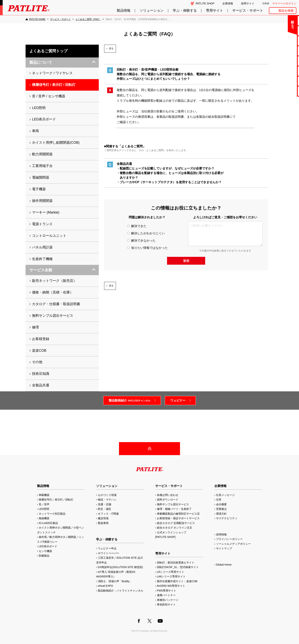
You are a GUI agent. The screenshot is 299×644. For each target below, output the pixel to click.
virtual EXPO (105, 586)
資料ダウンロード (168, 500)
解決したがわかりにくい (146, 233)
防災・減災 (104, 509)
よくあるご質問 (284, 31)
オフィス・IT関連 (108, 514)
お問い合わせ (284, 21)
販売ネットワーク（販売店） (54, 281)
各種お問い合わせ (168, 495)
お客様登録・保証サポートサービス (178, 518)
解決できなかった (141, 241)
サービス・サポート (248, 11)
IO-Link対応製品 (48, 523)
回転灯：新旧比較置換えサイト (176, 563)
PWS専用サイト (167, 591)
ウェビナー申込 (107, 548)
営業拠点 (221, 509)
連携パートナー (166, 595)
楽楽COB (39, 351)
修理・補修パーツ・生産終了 (174, 509)
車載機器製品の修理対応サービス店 (178, 514)
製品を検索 (286, 11)
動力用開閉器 (42, 154)
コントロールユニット (49, 236)
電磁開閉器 (41, 177)
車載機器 (44, 495)
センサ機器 (45, 551)
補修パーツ (284, 81)
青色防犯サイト (166, 605)
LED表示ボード (44, 119)
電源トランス (42, 224)
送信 (186, 261)
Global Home (224, 565)
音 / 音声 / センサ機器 (49, 96)
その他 (37, 362)
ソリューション (152, 11)
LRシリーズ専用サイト (171, 572)
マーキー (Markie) (46, 212)
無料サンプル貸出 (284, 41)
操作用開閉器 (42, 201)
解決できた (137, 226)
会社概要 (221, 504)
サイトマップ (224, 548)
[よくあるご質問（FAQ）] (88, 19)
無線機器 (44, 518)
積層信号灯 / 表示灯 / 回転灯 (54, 85)
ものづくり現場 (107, 495)
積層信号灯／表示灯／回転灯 (56, 500)
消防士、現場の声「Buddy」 (115, 581)
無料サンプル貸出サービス (53, 316)
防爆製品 (44, 556)
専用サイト (215, 11)
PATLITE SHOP (205, 3)
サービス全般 (41, 270)
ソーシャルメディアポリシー (233, 544)
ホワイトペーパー (109, 553)
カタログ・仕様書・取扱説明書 (56, 304)
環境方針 (221, 514)
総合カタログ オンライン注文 (175, 528)
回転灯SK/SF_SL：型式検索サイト (178, 567)
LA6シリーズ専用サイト (171, 576)
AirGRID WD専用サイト (171, 586)
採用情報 (221, 534)
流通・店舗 (104, 504)
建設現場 (103, 518)
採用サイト (248, 3)
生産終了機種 (284, 71)
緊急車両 (103, 523)
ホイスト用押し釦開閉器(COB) (56, 143)
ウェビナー (178, 400)
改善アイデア (284, 91)
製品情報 (124, 11)
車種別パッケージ (168, 600)
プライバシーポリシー (229, 539)
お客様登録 (41, 339)
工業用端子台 (42, 166)
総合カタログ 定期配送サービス (176, 523)
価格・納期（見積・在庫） (53, 292)
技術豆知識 (41, 374)
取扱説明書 (284, 61)
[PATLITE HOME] (35, 19)
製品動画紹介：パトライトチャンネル (121, 591)
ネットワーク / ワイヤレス (52, 73)
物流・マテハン (107, 500)
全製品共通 (41, 385)
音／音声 (44, 504)
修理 (35, 327)
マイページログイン (284, 3)
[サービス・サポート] (60, 19)
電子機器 (39, 189)
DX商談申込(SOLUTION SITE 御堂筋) (120, 567)
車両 (35, 131)
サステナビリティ (227, 518)
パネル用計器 (42, 247)
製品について (41, 62)
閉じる (265, 22)
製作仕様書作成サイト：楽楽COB (177, 581)
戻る (111, 48)
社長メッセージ (225, 495)
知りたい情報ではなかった (147, 248)
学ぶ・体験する (185, 11)
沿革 (219, 500)
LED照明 (39, 108)
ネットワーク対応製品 (52, 514)
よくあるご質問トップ (48, 51)
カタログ (284, 51)
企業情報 (228, 3)
